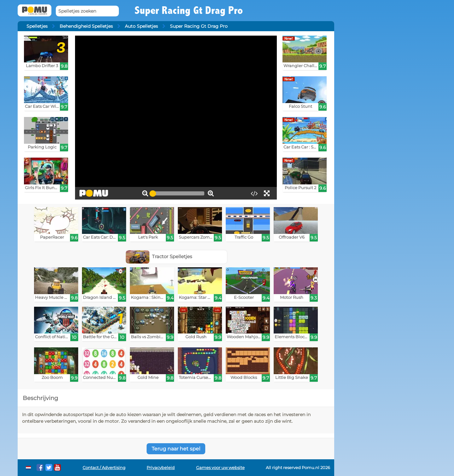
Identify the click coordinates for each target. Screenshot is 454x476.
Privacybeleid (161, 468)
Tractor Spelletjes (159, 256)
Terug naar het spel (176, 449)
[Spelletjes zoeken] (87, 11)
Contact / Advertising (104, 468)
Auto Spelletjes (141, 26)
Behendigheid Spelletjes (86, 26)
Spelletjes (37, 26)
